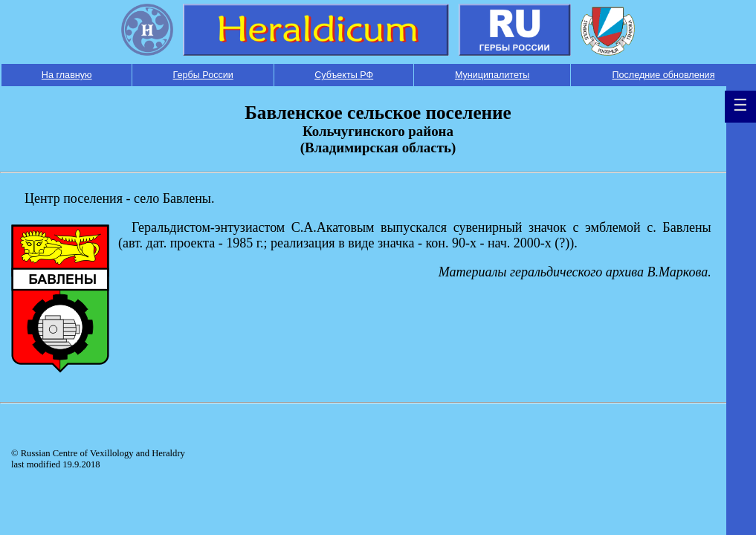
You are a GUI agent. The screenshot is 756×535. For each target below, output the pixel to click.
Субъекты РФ (344, 75)
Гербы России (203, 75)
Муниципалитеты (492, 75)
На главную (67, 75)
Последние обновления (663, 75)
